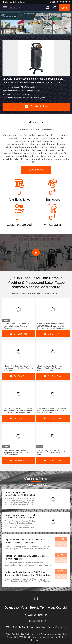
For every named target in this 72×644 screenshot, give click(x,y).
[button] (24, 32)
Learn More (36, 170)
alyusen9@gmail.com (14, 2)
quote (64, 8)
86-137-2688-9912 (60, 2)
